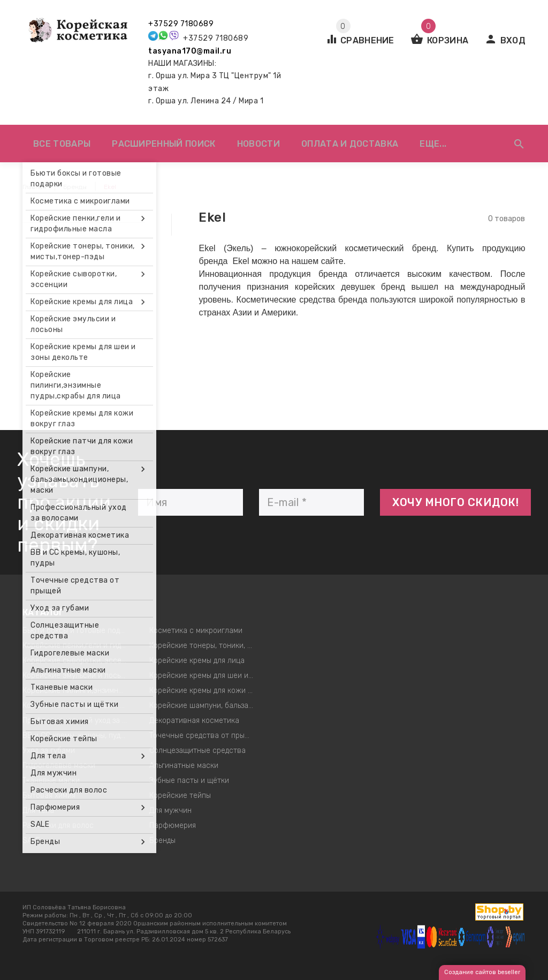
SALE (31, 840)
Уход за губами (49, 751)
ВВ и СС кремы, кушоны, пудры (76, 736)
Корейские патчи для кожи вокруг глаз (78, 706)
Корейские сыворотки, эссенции (78, 661)
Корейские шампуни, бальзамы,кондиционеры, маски (205, 706)
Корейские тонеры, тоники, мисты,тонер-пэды (205, 646)
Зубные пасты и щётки (189, 781)
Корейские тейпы (180, 796)
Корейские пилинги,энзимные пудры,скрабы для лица (78, 691)
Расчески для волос (58, 826)
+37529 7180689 (181, 24)
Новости (258, 144)
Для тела (38, 811)
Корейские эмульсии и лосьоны (78, 676)
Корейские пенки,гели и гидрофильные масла (78, 646)
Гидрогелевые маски (59, 766)
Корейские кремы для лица (197, 661)
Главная (34, 187)
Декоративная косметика (194, 721)
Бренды (162, 840)
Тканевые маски (51, 781)
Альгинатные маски (184, 766)
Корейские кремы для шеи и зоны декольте (205, 676)
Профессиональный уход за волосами (78, 721)
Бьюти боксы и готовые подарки (78, 631)
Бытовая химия (49, 796)
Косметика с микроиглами (196, 631)
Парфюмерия (173, 826)
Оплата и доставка (350, 144)
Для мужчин (170, 811)
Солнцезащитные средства (197, 751)
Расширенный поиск (163, 144)
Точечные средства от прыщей (204, 736)
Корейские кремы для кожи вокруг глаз (205, 691)
